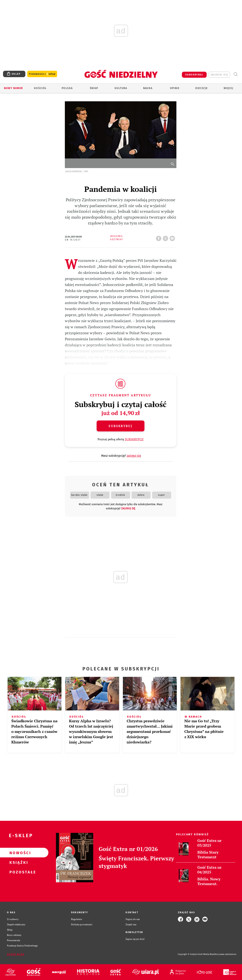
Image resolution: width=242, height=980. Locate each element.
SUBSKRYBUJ (194, 75)
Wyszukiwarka (235, 74)
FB (159, 237)
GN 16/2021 (73, 240)
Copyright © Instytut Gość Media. (194, 954)
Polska (67, 88)
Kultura (121, 88)
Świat (94, 88)
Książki (18, 862)
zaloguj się (219, 75)
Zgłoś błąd (16, 954)
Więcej (228, 88)
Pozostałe (18, 872)
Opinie (175, 88)
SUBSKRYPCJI (134, 439)
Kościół (40, 88)
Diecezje (201, 88)
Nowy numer (14, 88)
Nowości (18, 853)
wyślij (173, 237)
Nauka (148, 88)
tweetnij (166, 237)
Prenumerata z (42, 74)
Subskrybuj (120, 426)
